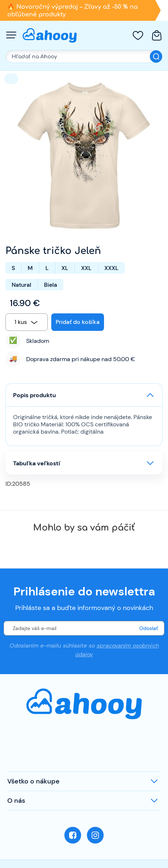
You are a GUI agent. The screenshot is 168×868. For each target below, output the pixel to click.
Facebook (73, 835)
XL (65, 268)
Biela (51, 285)
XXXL (111, 268)
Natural (21, 285)
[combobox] (27, 322)
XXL (86, 268)
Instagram (95, 835)
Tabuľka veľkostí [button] (37, 463)
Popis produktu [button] (35, 395)
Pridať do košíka (78, 322)
